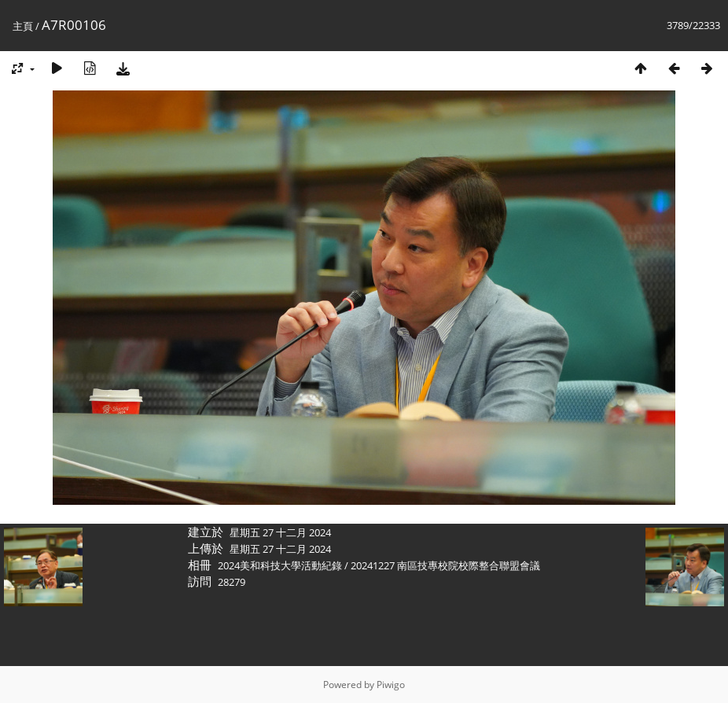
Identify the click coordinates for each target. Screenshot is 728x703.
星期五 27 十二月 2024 (280, 532)
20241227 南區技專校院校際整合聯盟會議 (445, 565)
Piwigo (391, 685)
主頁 (23, 26)
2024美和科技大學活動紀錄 (280, 565)
